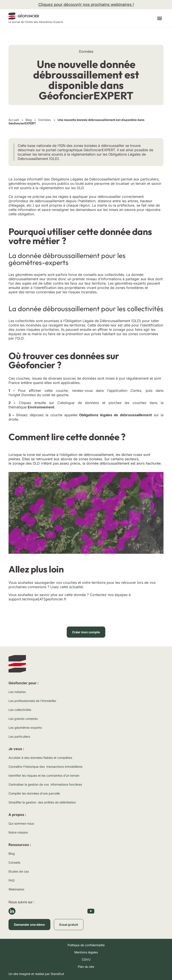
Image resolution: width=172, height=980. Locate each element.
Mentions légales (86, 952)
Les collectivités (20, 710)
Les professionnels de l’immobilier (32, 701)
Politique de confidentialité (86, 945)
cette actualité (71, 587)
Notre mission (18, 832)
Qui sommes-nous (21, 823)
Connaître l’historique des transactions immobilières (45, 767)
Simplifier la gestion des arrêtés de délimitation (42, 802)
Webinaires (16, 889)
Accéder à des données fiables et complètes (40, 758)
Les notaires (17, 692)
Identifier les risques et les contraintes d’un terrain (44, 775)
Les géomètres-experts (25, 728)
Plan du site (86, 967)
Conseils (14, 862)
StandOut (57, 974)
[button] (160, 18)
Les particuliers (19, 736)
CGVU (86, 959)
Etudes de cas (19, 871)
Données (45, 120)
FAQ (12, 880)
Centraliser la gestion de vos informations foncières (45, 784)
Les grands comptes (23, 719)
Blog (29, 120)
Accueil (14, 120)
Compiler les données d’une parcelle (34, 793)
